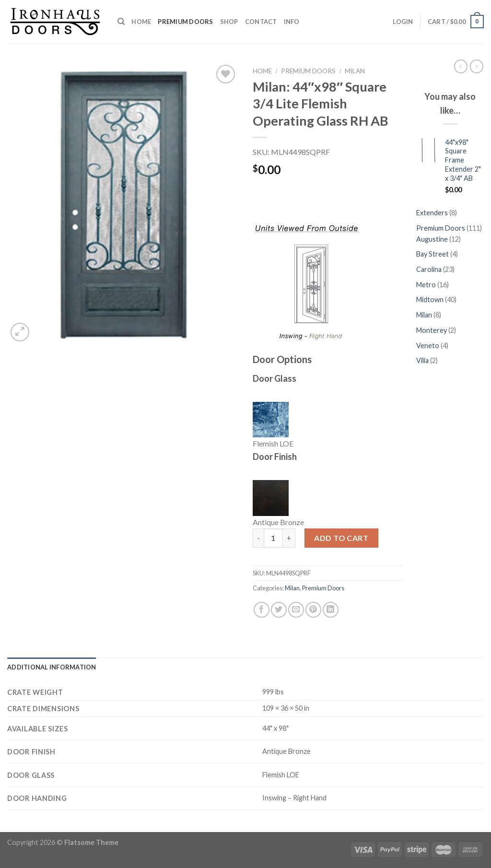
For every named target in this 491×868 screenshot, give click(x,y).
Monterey (432, 330)
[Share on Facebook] (262, 610)
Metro (427, 285)
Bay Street (433, 254)
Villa (423, 360)
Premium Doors (185, 22)
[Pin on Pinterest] (313, 610)
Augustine (433, 239)
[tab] (52, 667)
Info (292, 22)
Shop (229, 22)
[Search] (121, 22)
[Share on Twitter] (279, 610)
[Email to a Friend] (296, 610)
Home (141, 22)
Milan (355, 71)
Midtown (431, 299)
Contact (261, 22)
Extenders (433, 213)
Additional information (52, 667)
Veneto (428, 346)
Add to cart (341, 538)
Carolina (430, 269)
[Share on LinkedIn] (331, 610)
